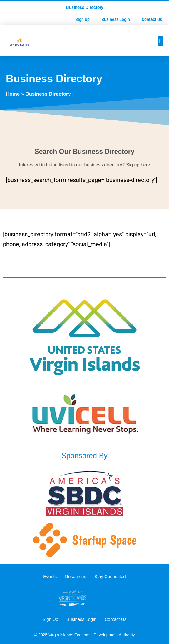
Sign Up (82, 19)
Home (13, 94)
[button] (160, 41)
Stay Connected (110, 576)
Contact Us (152, 19)
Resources (76, 576)
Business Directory (85, 7)
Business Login (116, 19)
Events (50, 576)
